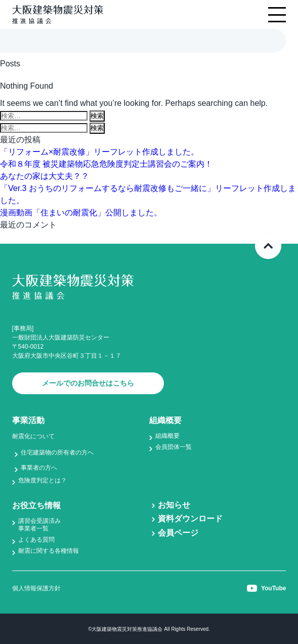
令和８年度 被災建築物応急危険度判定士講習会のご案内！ (106, 164)
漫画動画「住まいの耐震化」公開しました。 (81, 213)
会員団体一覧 (174, 447)
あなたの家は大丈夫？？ (45, 176)
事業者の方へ (39, 468)
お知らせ (174, 505)
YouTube (267, 588)
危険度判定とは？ (42, 480)
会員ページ (178, 533)
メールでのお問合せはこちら (88, 383)
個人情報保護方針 (36, 588)
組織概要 (167, 436)
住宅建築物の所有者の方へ (57, 452)
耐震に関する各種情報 (49, 551)
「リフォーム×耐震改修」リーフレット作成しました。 (99, 152)
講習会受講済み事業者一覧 (39, 524)
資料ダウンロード (190, 519)
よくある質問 (36, 540)
